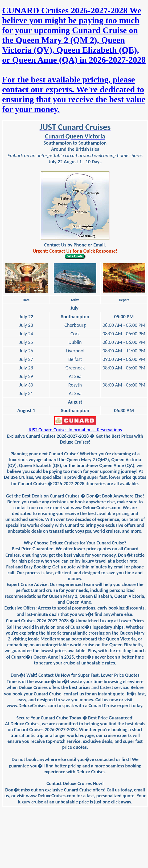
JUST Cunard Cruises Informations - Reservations (75, 430)
